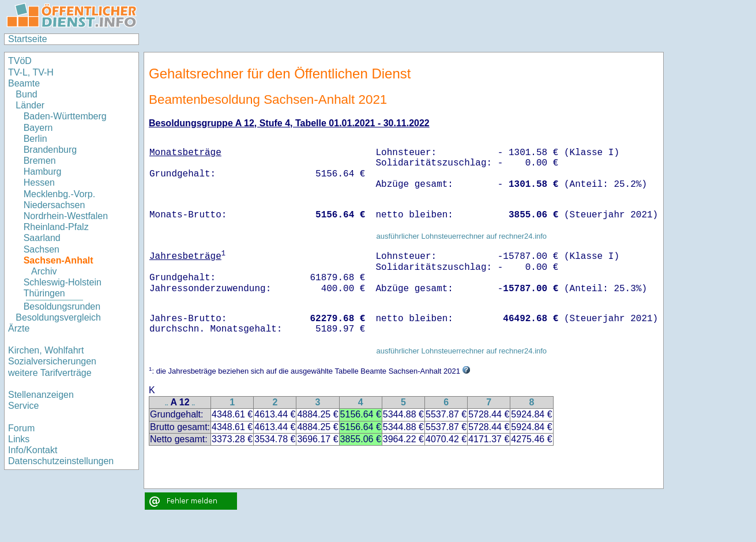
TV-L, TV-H (31, 72)
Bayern (38, 128)
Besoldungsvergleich (58, 317)
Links (19, 439)
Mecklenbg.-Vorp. (60, 194)
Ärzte (19, 328)
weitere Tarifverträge (50, 373)
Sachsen (42, 249)
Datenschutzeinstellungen (61, 461)
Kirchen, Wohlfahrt (46, 350)
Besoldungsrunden (62, 306)
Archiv (44, 271)
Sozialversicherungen (52, 361)
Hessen (39, 182)
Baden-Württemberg (65, 116)
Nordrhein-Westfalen (66, 216)
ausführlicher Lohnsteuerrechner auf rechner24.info (461, 236)
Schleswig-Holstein (63, 282)
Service (23, 406)
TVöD (20, 61)
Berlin (35, 139)
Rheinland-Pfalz (56, 227)
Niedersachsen (54, 205)
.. (167, 403)
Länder (30, 105)
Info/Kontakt (33, 450)
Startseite (28, 39)
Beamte (24, 83)
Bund (26, 94)
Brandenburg (50, 150)
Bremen (40, 161)
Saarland (42, 238)
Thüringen (44, 293)
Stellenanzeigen (41, 395)
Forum (21, 428)
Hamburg (43, 172)
